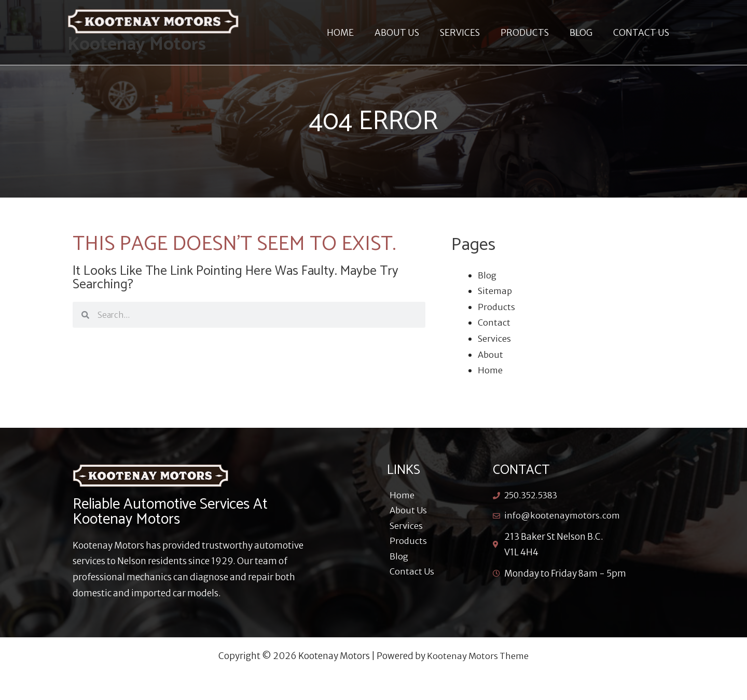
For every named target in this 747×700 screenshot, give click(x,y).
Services (494, 339)
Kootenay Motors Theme (478, 656)
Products (497, 307)
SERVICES (471, 33)
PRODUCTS (532, 33)
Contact (494, 323)
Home (490, 370)
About (491, 355)
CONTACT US (643, 33)
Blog (487, 275)
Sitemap (495, 291)
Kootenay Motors (137, 45)
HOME (357, 33)
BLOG (586, 33)
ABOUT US (411, 33)
